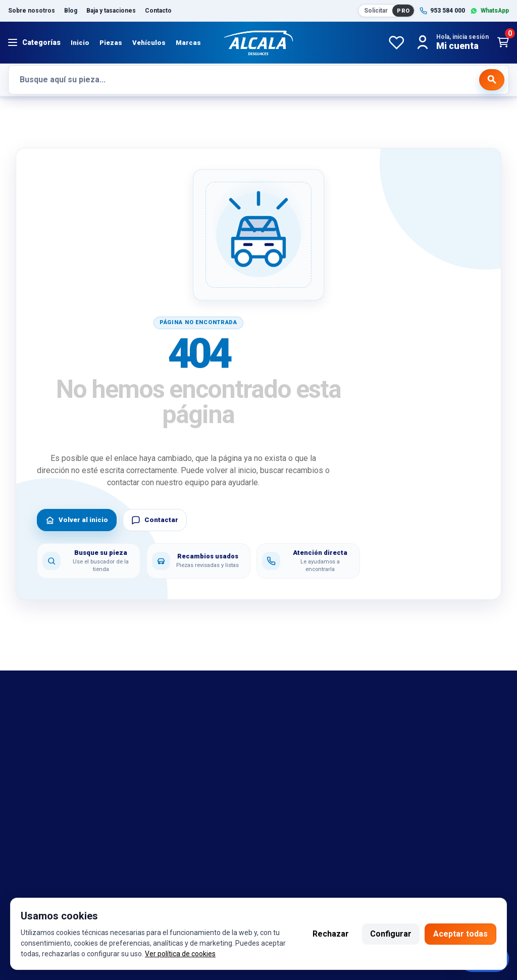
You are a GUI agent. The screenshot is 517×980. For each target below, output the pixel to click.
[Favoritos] (396, 42)
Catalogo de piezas (43, 798)
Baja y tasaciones (111, 11)
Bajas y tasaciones (42, 723)
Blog (71, 11)
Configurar (391, 934)
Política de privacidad (308, 768)
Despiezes (28, 813)
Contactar (155, 520)
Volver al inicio (77, 520)
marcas (22, 738)
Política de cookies (304, 753)
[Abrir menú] (34, 42)
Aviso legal (290, 723)
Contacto (158, 11)
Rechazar (331, 934)
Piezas (111, 43)
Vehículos (149, 43)
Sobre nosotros (32, 11)
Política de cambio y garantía (321, 738)
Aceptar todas (460, 934)
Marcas (188, 43)
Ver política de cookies (180, 954)
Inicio (80, 43)
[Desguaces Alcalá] (258, 42)
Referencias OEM (40, 753)
